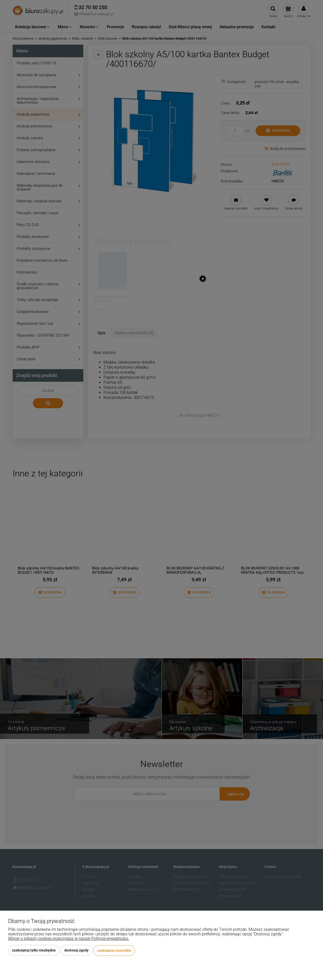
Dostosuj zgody (76, 950)
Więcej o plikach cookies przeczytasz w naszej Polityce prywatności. (69, 939)
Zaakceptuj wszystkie (114, 950)
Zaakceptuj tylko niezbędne (34, 950)
